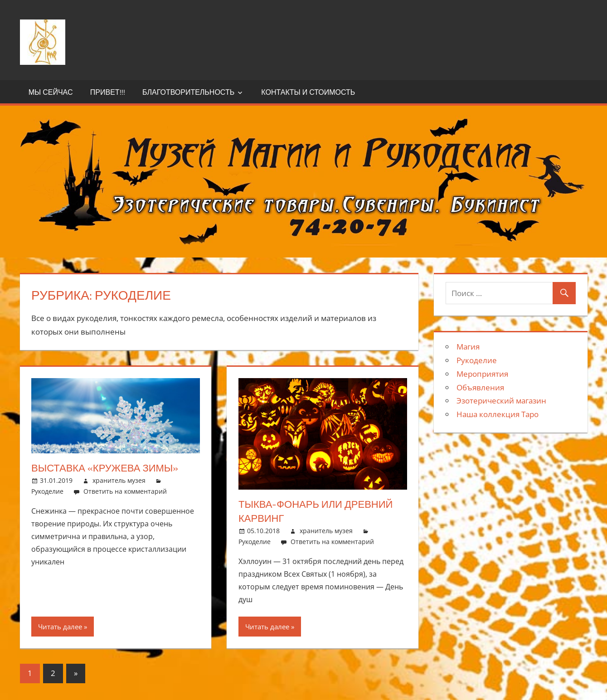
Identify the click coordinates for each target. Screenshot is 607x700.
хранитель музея (119, 480)
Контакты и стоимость (308, 92)
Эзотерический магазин (501, 401)
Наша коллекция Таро (498, 414)
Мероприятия (482, 374)
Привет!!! (108, 92)
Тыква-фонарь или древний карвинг (316, 511)
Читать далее (60, 627)
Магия (468, 347)
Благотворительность (188, 92)
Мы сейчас (51, 92)
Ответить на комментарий (125, 491)
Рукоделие (47, 491)
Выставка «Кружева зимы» (105, 468)
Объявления (480, 387)
